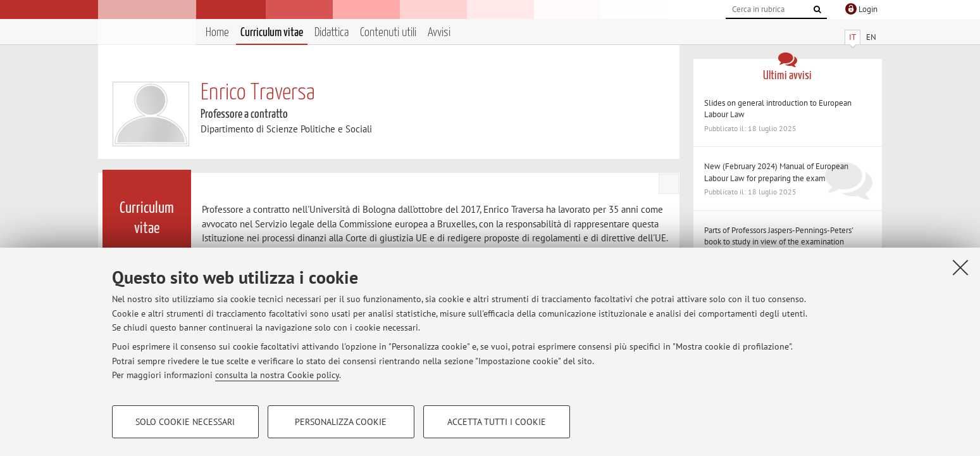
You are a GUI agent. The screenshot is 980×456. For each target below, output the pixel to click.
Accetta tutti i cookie (497, 422)
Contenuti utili (388, 33)
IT (853, 37)
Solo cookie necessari (185, 422)
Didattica (332, 33)
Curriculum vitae (272, 33)
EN (871, 37)
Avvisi (439, 33)
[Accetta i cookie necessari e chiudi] (960, 267)
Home (217, 33)
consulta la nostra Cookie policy (277, 375)
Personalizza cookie (341, 422)
